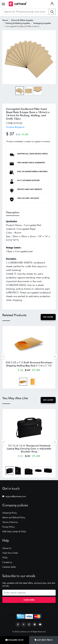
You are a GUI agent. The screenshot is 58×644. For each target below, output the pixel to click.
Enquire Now (14, 640)
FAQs (5, 558)
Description (13, 212)
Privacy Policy (8, 527)
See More (48, 317)
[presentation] (3, 356)
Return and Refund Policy (14, 517)
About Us (7, 548)
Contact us (7, 562)
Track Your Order (10, 553)
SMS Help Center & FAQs (14, 531)
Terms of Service (10, 522)
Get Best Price (44, 640)
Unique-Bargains (15, 127)
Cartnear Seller (9, 567)
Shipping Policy (10, 513)
